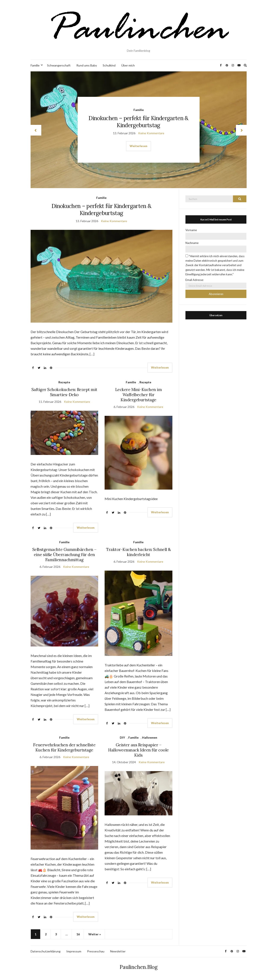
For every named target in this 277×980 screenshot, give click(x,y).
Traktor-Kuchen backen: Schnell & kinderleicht (138, 552)
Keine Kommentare (151, 133)
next (241, 130)
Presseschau (96, 951)
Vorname (191, 230)
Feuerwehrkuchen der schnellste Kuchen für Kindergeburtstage (64, 747)
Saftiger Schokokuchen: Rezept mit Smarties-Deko (64, 392)
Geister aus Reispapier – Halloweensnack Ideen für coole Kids (138, 750)
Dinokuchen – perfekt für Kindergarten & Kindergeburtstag (138, 121)
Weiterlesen (138, 146)
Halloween (150, 737)
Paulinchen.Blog (139, 967)
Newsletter (118, 951)
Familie (35, 65)
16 (78, 934)
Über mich (128, 65)
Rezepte (64, 382)
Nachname (192, 243)
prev (36, 130)
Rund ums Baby (87, 65)
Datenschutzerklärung (46, 951)
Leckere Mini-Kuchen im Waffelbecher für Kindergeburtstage (139, 395)
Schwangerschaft (59, 65)
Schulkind (109, 65)
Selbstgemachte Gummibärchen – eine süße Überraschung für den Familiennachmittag (64, 555)
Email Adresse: (195, 280)
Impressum (74, 951)
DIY (122, 737)
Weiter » (95, 934)
